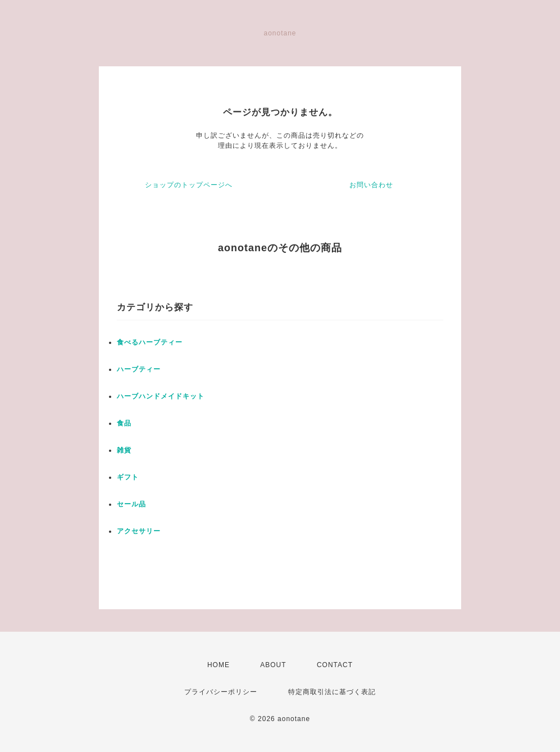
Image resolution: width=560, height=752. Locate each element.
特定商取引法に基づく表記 (332, 692)
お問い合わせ (371, 185)
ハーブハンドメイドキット (161, 396)
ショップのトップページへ (189, 185)
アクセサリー (139, 531)
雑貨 (124, 450)
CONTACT (335, 665)
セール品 (131, 504)
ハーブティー (139, 369)
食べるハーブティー (150, 342)
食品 (124, 423)
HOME (218, 665)
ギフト (128, 477)
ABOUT (273, 665)
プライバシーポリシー (221, 692)
